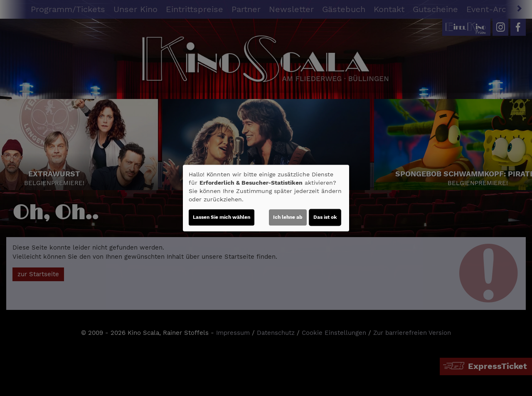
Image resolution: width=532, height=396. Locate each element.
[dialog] (266, 198)
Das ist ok (325, 217)
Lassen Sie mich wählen (222, 217)
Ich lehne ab (288, 217)
